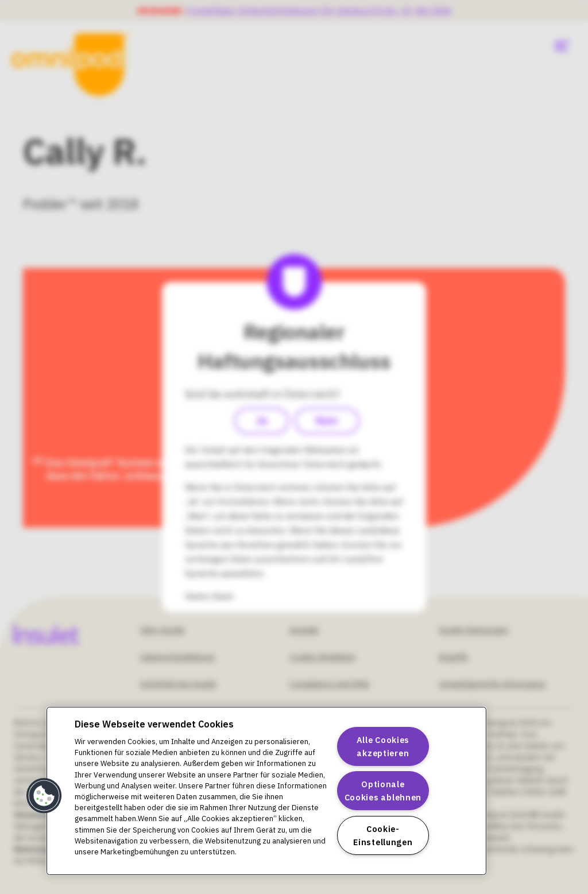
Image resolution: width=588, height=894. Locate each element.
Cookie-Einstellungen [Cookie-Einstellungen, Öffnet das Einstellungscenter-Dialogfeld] (383, 835)
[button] (44, 796)
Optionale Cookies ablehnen (383, 791)
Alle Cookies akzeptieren (383, 746)
